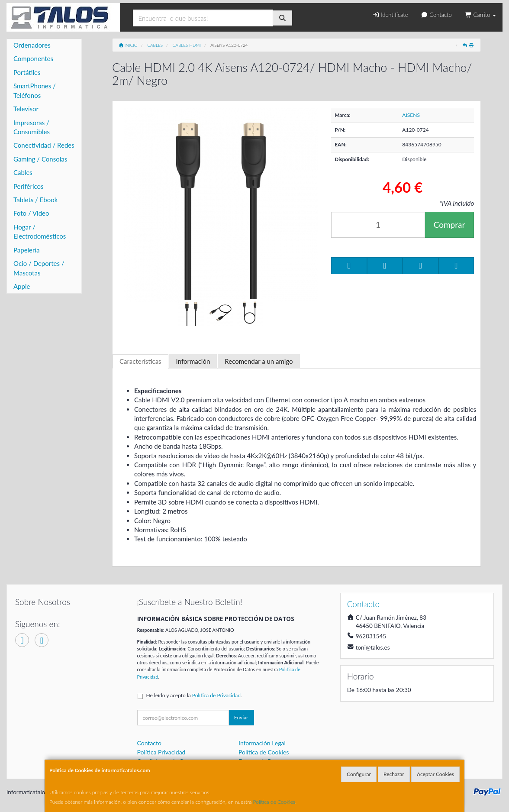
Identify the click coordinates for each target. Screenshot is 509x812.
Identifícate (390, 15)
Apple (22, 286)
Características (140, 361)
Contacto (436, 15)
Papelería (27, 250)
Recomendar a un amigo (259, 361)
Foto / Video (31, 213)
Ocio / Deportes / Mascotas (39, 268)
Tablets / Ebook (35, 200)
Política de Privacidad (216, 695)
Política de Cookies (274, 802)
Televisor (26, 109)
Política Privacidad (161, 752)
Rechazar (394, 774)
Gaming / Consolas (40, 159)
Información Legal (262, 743)
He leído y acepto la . (194, 695)
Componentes (33, 58)
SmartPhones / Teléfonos (35, 90)
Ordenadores (32, 45)
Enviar (241, 717)
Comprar (449, 225)
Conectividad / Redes (44, 145)
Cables (23, 172)
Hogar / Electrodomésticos (40, 231)
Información (193, 361)
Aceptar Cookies (435, 774)
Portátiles (27, 72)
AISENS (411, 115)
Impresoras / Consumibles (32, 127)
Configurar (359, 774)
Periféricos (29, 186)
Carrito (480, 15)
